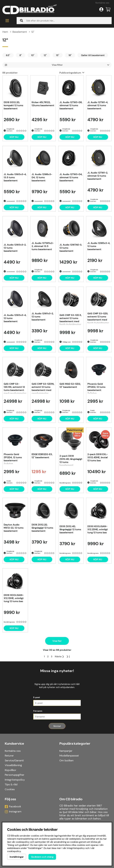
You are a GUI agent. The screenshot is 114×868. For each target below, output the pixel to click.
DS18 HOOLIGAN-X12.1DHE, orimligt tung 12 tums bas (14, 598)
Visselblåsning (13, 765)
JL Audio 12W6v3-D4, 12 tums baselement (42, 177)
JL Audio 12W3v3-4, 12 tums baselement (15, 318)
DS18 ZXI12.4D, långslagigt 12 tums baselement (70, 529)
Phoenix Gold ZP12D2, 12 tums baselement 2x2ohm (96, 388)
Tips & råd (11, 784)
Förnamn (38, 711)
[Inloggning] (101, 9)
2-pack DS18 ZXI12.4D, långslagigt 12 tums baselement (71, 460)
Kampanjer (66, 751)
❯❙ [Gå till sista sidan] (68, 656)
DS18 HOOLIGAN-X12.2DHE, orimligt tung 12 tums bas (98, 529)
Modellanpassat (69, 756)
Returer (9, 756)
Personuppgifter (15, 775)
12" (33, 32)
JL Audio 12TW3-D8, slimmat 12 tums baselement (71, 105)
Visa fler (57, 641)
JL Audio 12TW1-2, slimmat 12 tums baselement (98, 176)
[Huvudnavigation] (7, 21)
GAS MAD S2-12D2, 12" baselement (70, 385)
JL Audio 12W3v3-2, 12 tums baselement (15, 248)
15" (58, 55)
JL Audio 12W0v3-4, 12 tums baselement (99, 246)
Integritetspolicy (15, 780)
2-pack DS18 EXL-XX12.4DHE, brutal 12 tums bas (98, 457)
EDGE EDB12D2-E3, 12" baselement (42, 456)
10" (33, 55)
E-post (37, 697)
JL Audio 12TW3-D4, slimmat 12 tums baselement (71, 177)
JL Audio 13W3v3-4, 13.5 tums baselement (15, 177)
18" (70, 55)
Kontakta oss (102, 3)
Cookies (10, 789)
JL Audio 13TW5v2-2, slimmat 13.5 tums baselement (43, 246)
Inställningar (17, 857)
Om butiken (66, 760)
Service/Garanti (14, 760)
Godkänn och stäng (42, 857)
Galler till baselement (93, 55)
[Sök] (64, 21)
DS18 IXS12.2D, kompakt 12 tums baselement (13, 105)
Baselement (20, 32)
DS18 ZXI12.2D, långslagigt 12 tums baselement (42, 528)
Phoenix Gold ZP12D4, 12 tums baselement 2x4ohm (13, 459)
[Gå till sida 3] (52, 656)
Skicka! (57, 726)
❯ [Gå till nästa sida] (59, 656)
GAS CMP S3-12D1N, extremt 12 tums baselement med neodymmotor (43, 388)
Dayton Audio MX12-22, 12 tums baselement (14, 528)
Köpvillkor (11, 770)
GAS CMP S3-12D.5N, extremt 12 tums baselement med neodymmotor (15, 388)
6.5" (8, 55)
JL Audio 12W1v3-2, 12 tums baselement (43, 317)
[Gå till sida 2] (48, 656)
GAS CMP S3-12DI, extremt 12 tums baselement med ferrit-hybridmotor (98, 318)
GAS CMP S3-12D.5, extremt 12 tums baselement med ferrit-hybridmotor (71, 319)
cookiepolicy (14, 851)
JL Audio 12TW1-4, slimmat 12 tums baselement (98, 105)
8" (21, 55)
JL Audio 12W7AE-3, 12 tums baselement (71, 248)
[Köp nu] (14, 137)
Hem (5, 32)
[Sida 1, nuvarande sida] (44, 656)
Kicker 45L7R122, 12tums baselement (43, 104)
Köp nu (70, 489)
